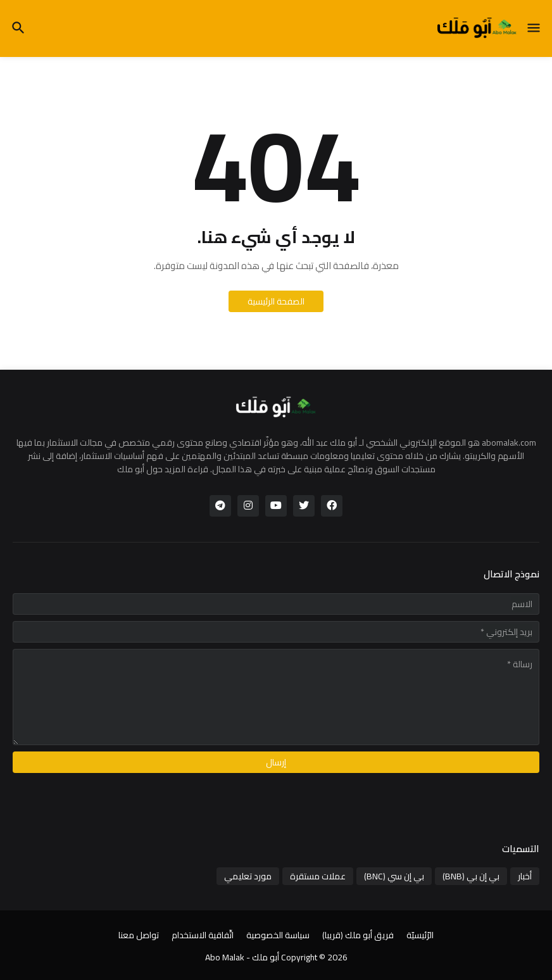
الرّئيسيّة (420, 936)
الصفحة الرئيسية (276, 301)
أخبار (525, 876)
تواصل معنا (139, 936)
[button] (535, 28)
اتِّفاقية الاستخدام (203, 936)
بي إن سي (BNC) (394, 876)
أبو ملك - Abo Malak (242, 957)
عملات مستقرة (318, 876)
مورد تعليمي (248, 876)
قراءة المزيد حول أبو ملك (163, 469)
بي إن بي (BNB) (471, 876)
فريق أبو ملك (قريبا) (358, 936)
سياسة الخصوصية (278, 936)
